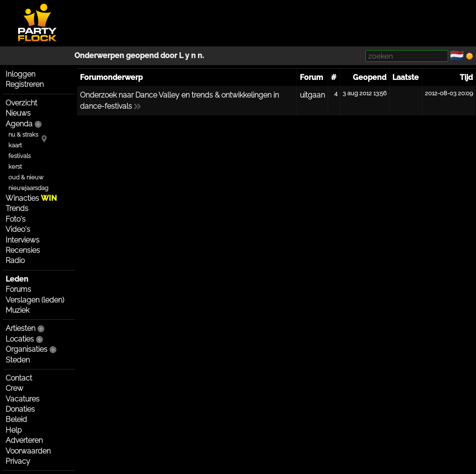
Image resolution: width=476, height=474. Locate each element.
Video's (18, 229)
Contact (19, 378)
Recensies (23, 250)
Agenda (19, 124)
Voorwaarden (28, 451)
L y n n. (192, 56)
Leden (17, 279)
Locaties (20, 339)
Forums (18, 289)
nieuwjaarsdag (28, 188)
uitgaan (312, 95)
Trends (17, 208)
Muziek (17, 310)
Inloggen (20, 74)
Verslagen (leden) (35, 300)
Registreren (25, 84)
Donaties (20, 409)
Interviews (23, 240)
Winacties (31, 198)
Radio (15, 260)
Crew (14, 388)
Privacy (18, 461)
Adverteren (24, 440)
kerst (15, 167)
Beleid (16, 419)
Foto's (16, 219)
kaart (15, 145)
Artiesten (20, 328)
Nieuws (18, 113)
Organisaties (26, 349)
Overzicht (21, 103)
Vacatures (23, 399)
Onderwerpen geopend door (127, 56)
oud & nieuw (26, 177)
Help (14, 430)
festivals (20, 156)
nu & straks (23, 135)
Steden (18, 360)
